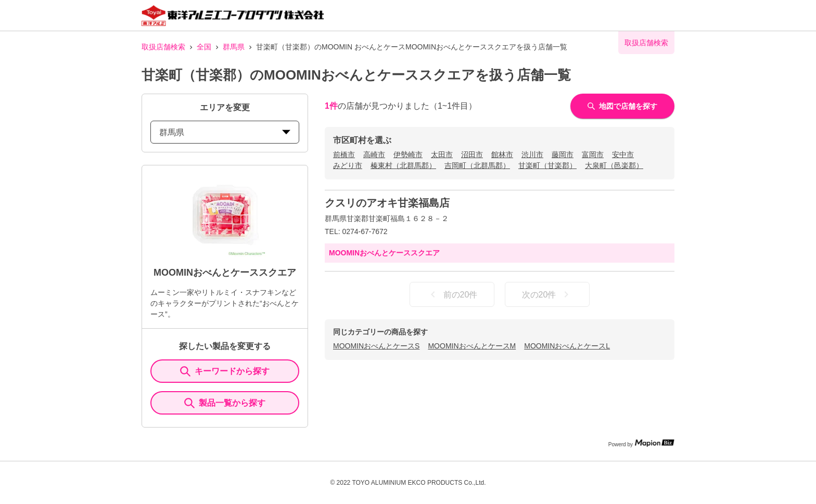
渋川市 (532, 154)
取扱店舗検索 (163, 47)
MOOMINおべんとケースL (567, 346)
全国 (204, 47)
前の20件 (452, 294)
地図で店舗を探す (622, 106)
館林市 (502, 154)
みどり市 (348, 165)
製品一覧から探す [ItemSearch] (225, 403)
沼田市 (472, 154)
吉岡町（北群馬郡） (477, 165)
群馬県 (234, 47)
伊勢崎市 (408, 154)
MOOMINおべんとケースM (472, 346)
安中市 (623, 154)
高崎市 (374, 154)
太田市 (442, 154)
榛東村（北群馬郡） (403, 165)
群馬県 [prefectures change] (225, 132)
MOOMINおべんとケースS (376, 346)
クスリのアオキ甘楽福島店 (387, 203)
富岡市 (593, 154)
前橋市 (344, 154)
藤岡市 (563, 154)
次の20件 (547, 294)
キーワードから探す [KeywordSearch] (225, 371)
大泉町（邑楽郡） (614, 165)
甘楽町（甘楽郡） (547, 165)
